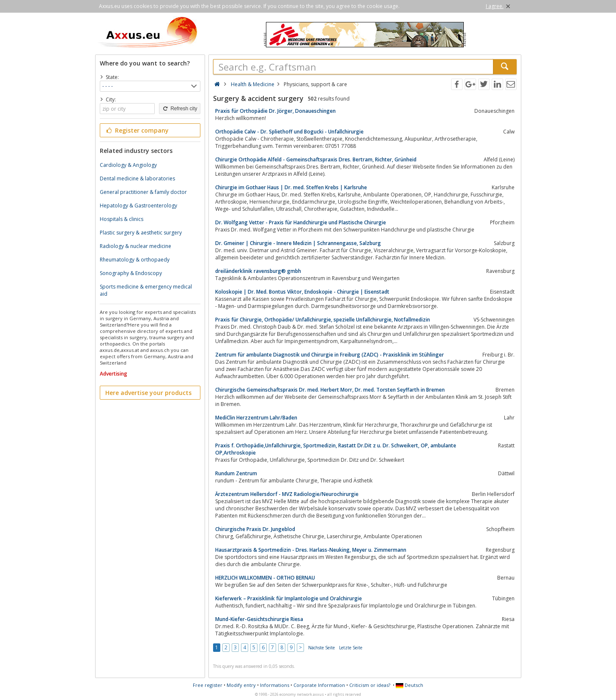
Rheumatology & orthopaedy (135, 260)
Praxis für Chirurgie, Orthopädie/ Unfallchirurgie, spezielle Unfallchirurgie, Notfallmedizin (323, 320)
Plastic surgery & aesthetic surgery (141, 233)
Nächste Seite (322, 648)
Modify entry (241, 685)
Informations (275, 685)
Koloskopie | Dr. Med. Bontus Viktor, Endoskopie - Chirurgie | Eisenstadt (302, 292)
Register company (137, 130)
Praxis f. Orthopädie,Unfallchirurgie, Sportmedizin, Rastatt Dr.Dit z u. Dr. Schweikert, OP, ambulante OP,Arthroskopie (336, 449)
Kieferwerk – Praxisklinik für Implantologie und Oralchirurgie (289, 598)
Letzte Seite (351, 648)
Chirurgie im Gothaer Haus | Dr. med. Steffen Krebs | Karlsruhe (291, 187)
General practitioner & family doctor (143, 192)
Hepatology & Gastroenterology (138, 206)
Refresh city (179, 109)
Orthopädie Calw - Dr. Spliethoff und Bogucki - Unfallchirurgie (289, 132)
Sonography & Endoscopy (131, 273)
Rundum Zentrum (236, 473)
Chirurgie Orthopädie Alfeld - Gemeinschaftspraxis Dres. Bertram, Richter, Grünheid (316, 159)
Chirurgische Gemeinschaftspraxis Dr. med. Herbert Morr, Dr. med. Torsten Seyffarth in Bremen (330, 390)
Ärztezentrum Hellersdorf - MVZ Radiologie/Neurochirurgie (287, 494)
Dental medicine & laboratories (137, 178)
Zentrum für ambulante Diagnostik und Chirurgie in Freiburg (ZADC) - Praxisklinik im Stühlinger (330, 355)
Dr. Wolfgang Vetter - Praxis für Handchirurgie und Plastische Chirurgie (301, 222)
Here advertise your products (148, 393)
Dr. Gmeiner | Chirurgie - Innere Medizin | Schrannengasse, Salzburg (298, 243)
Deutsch (409, 685)
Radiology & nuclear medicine (136, 246)
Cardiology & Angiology (128, 165)
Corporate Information (319, 685)
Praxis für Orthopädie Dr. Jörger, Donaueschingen (275, 111)
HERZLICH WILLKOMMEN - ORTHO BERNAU (265, 578)
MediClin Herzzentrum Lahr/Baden (256, 418)
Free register (208, 685)
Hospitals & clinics (122, 219)
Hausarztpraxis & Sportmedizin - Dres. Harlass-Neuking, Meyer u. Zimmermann (311, 550)
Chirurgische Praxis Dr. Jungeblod (255, 529)
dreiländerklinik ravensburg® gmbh (258, 271)
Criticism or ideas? (370, 685)
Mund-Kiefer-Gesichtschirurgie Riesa (259, 619)
